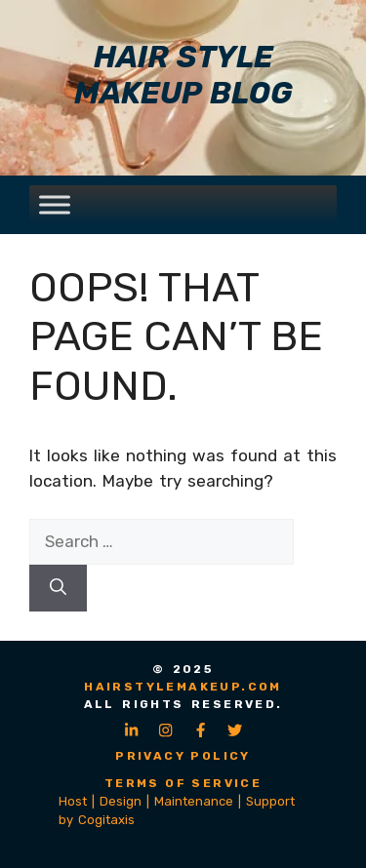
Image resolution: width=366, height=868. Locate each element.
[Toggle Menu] (55, 204)
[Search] (58, 588)
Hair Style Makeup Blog (183, 75)
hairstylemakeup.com (183, 687)
